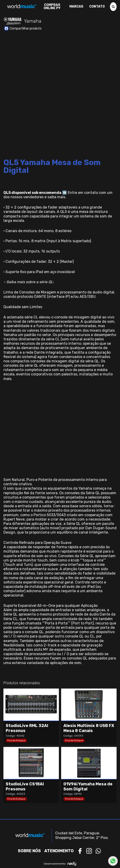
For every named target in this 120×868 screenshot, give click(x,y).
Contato (97, 7)
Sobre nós (29, 851)
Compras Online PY (52, 7)
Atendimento (59, 851)
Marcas (76, 7)
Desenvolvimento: (60, 864)
